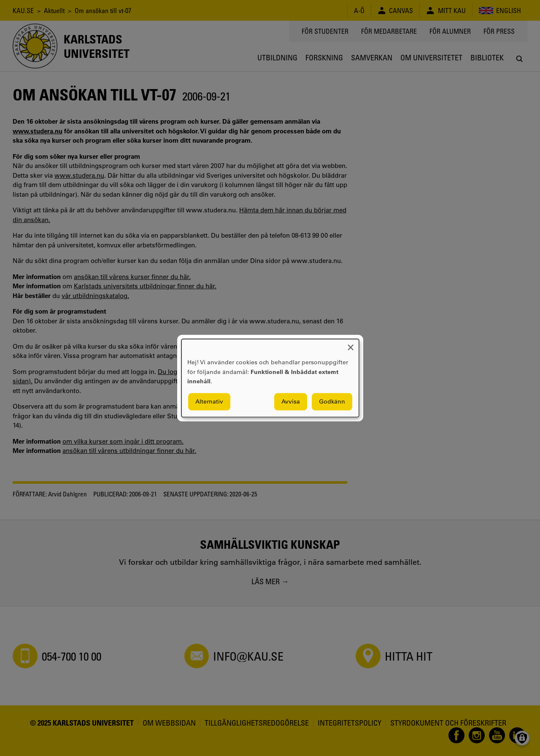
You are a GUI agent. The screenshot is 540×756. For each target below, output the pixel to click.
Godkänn (332, 401)
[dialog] (270, 378)
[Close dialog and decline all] (351, 344)
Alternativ (209, 401)
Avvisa (291, 401)
